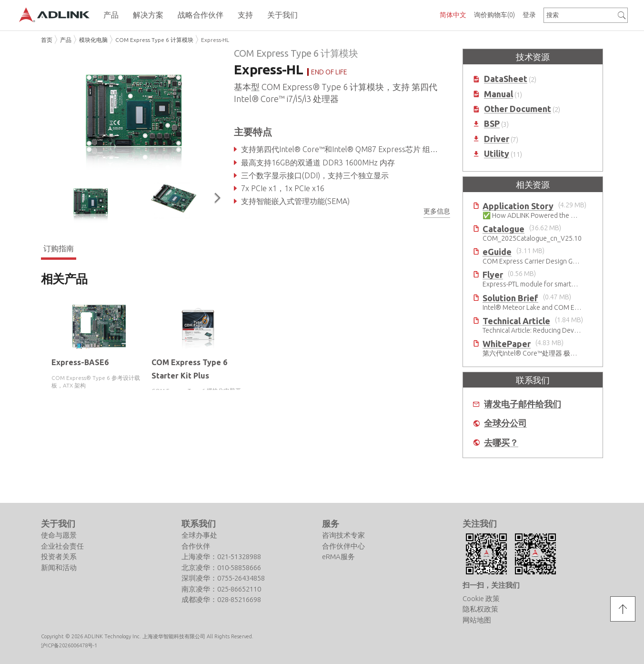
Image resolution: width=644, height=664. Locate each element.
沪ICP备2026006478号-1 (69, 605)
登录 (529, 15)
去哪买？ (501, 443)
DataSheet (506, 79)
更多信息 (437, 211)
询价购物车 (494, 15)
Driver (497, 139)
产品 (66, 40)
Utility (497, 154)
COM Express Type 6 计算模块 (154, 40)
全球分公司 (505, 423)
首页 (47, 40)
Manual (498, 94)
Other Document (518, 109)
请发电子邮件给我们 (523, 404)
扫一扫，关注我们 (491, 545)
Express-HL (215, 40)
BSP (492, 124)
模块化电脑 (93, 40)
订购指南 (59, 248)
